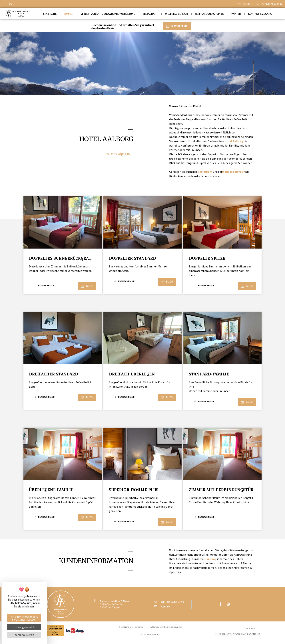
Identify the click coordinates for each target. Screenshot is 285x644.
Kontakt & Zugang (260, 14)
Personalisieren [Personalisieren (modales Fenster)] (24, 635)
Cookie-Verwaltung (150, 638)
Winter (236, 14)
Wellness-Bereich (176, 14)
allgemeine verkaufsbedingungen (166, 630)
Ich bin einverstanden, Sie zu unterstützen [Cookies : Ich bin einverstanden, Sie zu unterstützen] (24, 618)
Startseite (50, 14)
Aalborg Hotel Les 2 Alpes (114, 604)
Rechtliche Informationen (131, 630)
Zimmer (69, 14)
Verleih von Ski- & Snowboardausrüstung (108, 14)
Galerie (244, 4)
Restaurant (150, 14)
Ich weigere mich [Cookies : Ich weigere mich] (24, 627)
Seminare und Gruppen (210, 14)
